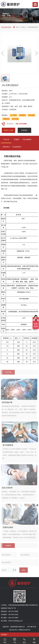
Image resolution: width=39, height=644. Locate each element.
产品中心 (23, 27)
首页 (17, 27)
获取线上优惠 (8, 130)
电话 (24, 640)
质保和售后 (6, 147)
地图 (34, 640)
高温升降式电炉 (6, 27)
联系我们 (24, 130)
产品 (15, 640)
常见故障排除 (17, 147)
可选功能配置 (27, 139)
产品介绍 (6, 139)
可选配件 (17, 139)
